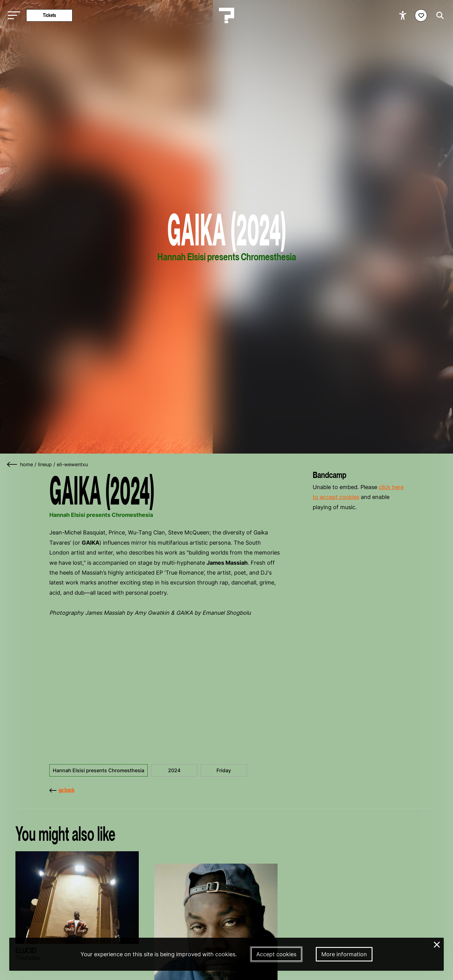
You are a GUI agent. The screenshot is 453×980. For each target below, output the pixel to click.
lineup (45, 464)
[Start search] (439, 15)
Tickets (49, 15)
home (27, 464)
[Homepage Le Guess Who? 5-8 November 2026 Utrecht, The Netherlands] (227, 15)
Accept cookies (276, 954)
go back (62, 790)
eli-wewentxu (72, 464)
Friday (224, 770)
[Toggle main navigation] (12, 16)
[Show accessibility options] (404, 15)
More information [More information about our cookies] (344, 954)
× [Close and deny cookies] (437, 944)
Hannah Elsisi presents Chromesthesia (99, 770)
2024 (174, 770)
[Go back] (12, 464)
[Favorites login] (421, 15)
